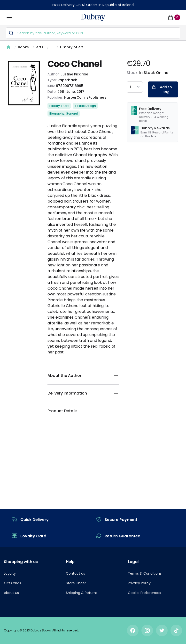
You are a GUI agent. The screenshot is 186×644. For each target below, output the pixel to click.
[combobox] (93, 33)
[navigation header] (93, 17)
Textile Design (85, 106)
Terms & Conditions (145, 573)
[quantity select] (135, 87)
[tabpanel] (24, 83)
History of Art (72, 47)
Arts (40, 47)
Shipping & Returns (82, 593)
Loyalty (10, 573)
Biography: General (64, 113)
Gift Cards (12, 583)
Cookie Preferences (144, 593)
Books (23, 47)
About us (11, 593)
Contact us (75, 573)
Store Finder (76, 583)
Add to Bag (162, 89)
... (52, 47)
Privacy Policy (139, 583)
